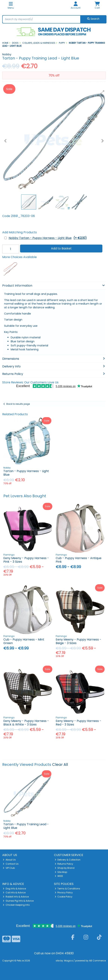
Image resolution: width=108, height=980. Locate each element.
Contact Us (11, 864)
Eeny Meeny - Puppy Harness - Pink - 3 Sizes (26, 560)
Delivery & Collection (68, 860)
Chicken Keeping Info (16, 905)
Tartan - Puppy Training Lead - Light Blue (26, 826)
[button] (102, 92)
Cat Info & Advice (14, 893)
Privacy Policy (64, 893)
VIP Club (9, 868)
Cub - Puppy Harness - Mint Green (24, 641)
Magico (69, 961)
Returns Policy (64, 864)
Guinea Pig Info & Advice (18, 901)
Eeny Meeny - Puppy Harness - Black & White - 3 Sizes (26, 723)
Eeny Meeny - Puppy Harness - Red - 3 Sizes (78, 723)
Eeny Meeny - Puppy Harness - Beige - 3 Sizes (78, 641)
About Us (9, 860)
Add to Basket (61, 248)
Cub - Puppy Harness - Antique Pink (79, 560)
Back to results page (18, 404)
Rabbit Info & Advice (16, 897)
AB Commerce (97, 961)
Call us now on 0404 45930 (54, 953)
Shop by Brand (65, 868)
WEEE (59, 876)
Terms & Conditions (67, 889)
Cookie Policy (64, 897)
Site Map (61, 872)
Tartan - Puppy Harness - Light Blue (26, 473)
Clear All (60, 764)
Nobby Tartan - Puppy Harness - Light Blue (48, 238)
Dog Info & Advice (14, 889)
